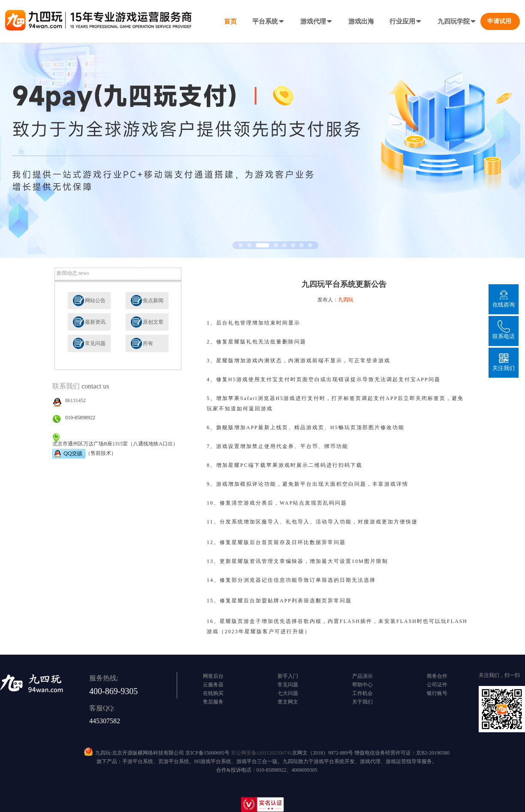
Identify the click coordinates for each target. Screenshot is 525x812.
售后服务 (213, 702)
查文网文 (288, 702)
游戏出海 (361, 21)
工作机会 (362, 693)
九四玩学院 (457, 21)
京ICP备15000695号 (207, 753)
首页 (230, 21)
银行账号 (437, 693)
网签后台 (213, 676)
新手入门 (288, 676)
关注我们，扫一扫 (499, 675)
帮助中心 (362, 685)
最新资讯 (95, 322)
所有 (148, 343)
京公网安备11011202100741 (261, 753)
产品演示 (362, 676)
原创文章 (153, 322)
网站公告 (95, 301)
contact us (95, 386)
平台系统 (269, 21)
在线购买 (213, 693)
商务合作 (437, 676)
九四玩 (346, 300)
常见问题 (95, 343)
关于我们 (362, 702)
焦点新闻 (153, 301)
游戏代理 (317, 21)
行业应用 (406, 21)
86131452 (75, 400)
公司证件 (437, 685)
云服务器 (213, 685)
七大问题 (288, 693)
